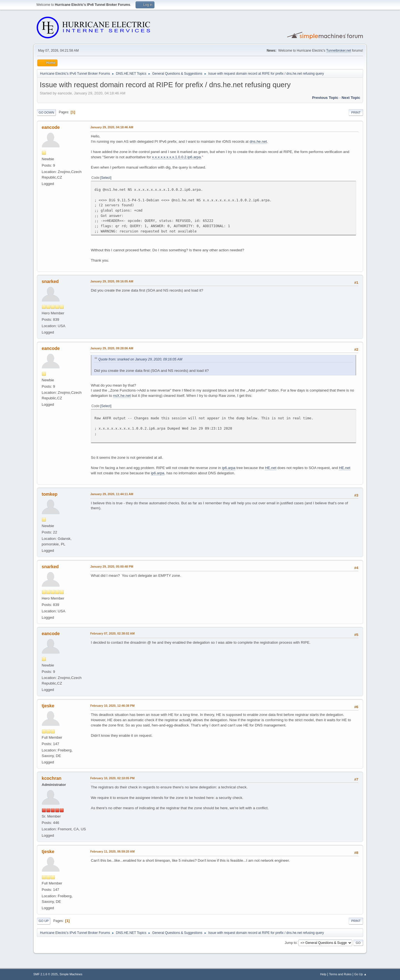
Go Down (46, 112)
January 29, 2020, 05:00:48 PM (112, 567)
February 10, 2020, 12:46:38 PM (112, 706)
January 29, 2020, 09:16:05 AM (112, 281)
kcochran (52, 778)
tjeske (48, 706)
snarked (50, 281)
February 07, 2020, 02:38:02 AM (112, 633)
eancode (51, 127)
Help (323, 974)
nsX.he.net (122, 396)
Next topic (351, 98)
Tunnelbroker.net (339, 51)
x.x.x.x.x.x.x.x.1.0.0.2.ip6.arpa (176, 157)
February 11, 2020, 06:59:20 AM (112, 851)
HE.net (271, 468)
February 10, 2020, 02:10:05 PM (112, 778)
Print (356, 112)
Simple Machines (71, 974)
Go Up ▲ (360, 974)
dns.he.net (258, 141)
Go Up (44, 921)
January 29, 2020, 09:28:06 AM (112, 348)
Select (106, 178)
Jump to (291, 943)
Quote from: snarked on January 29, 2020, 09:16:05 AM (140, 359)
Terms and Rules (340, 974)
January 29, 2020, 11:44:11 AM (112, 494)
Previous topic (325, 98)
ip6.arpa (229, 468)
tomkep (50, 494)
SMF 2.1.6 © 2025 (46, 974)
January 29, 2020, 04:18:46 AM (112, 127)
